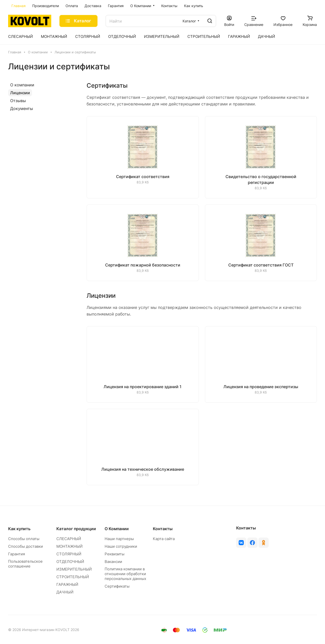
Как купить (19, 529)
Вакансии (113, 562)
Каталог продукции (76, 529)
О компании (22, 85)
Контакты (163, 529)
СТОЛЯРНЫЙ (69, 554)
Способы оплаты (24, 539)
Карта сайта (164, 539)
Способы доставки (26, 546)
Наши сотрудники (121, 546)
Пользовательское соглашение (25, 564)
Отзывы (18, 101)
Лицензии (20, 93)
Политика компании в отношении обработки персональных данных (125, 574)
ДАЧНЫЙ (65, 592)
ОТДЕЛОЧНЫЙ (70, 562)
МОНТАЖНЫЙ (69, 546)
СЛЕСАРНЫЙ (69, 539)
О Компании (117, 529)
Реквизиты (115, 554)
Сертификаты (117, 586)
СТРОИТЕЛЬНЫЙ (73, 577)
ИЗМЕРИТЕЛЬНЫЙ (74, 569)
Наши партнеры (119, 539)
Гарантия (17, 554)
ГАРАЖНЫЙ (67, 584)
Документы (22, 108)
